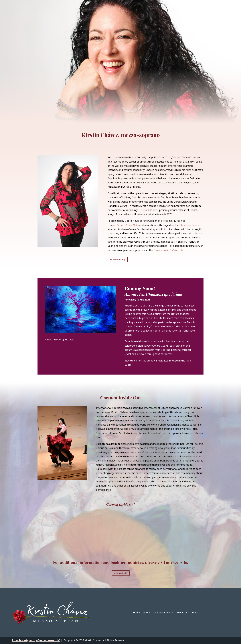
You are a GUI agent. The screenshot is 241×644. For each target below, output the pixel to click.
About (147, 613)
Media (181, 613)
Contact (195, 613)
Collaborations (162, 613)
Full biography (118, 260)
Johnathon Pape (188, 225)
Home (136, 613)
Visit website (121, 573)
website (169, 250)
